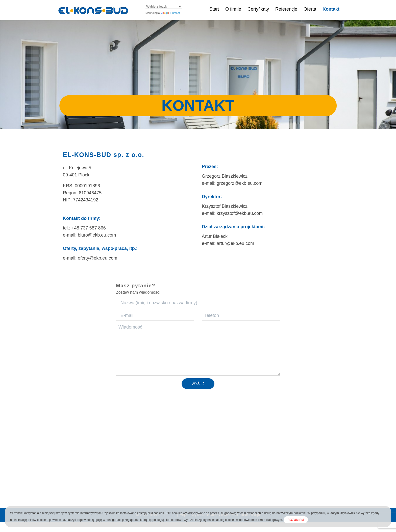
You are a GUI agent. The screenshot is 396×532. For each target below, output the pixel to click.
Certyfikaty (258, 9)
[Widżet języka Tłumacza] (164, 6)
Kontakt (331, 9)
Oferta (310, 9)
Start (214, 9)
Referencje (286, 9)
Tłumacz (171, 13)
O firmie (233, 9)
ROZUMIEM (296, 520)
